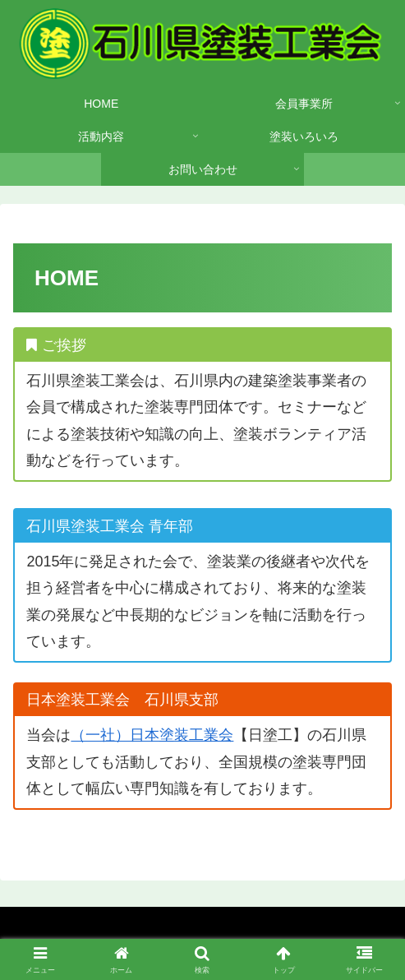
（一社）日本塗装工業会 (152, 735)
